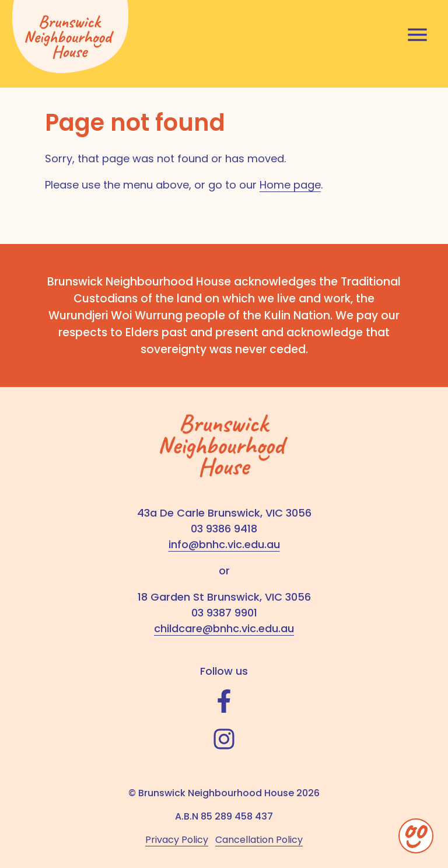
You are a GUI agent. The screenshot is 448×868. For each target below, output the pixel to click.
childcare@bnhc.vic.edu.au (224, 628)
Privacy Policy (177, 840)
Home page (290, 185)
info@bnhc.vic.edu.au (224, 544)
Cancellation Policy (259, 840)
